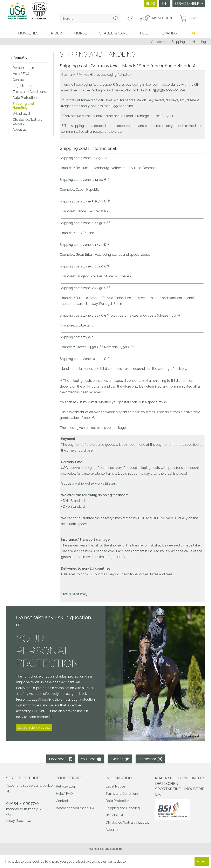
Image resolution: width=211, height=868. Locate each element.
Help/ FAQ (21, 74)
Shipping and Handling (23, 106)
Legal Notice (22, 86)
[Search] (115, 19)
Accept (202, 861)
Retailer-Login (23, 68)
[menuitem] (90, 19)
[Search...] (90, 19)
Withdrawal (21, 114)
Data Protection (25, 98)
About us (19, 129)
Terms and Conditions (29, 92)
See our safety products (34, 728)
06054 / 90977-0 (22, 803)
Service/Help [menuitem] (187, 4)
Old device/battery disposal (27, 122)
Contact (19, 80)
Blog (150, 4)
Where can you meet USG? (77, 808)
